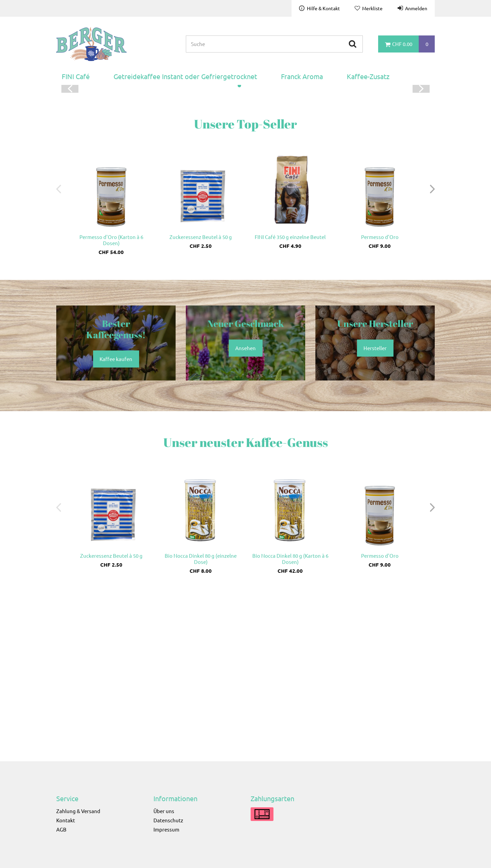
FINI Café (76, 76)
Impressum (166, 829)
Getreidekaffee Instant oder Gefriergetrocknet (185, 76)
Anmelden (416, 8)
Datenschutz (168, 820)
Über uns (164, 811)
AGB (61, 829)
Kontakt (66, 820)
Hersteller (375, 511)
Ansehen (245, 511)
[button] (239, 249)
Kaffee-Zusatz (368, 76)
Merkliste (372, 8)
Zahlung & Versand (78, 811)
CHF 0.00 (402, 44)
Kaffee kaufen (338, 202)
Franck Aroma (302, 76)
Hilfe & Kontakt (323, 8)
